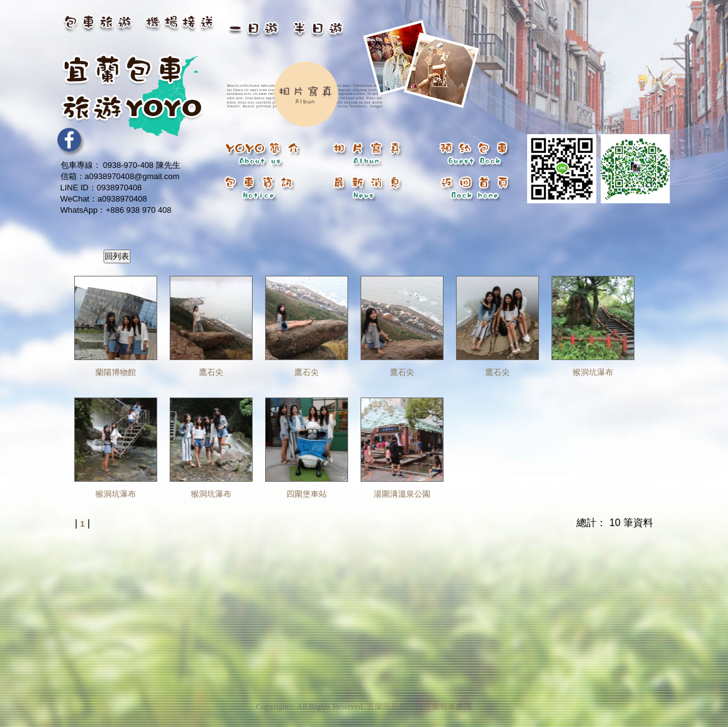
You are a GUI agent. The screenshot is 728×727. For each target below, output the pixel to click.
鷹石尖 (211, 372)
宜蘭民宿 (383, 704)
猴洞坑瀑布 (593, 372)
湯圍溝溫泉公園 (402, 494)
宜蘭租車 (440, 704)
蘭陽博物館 (116, 372)
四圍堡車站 (307, 494)
